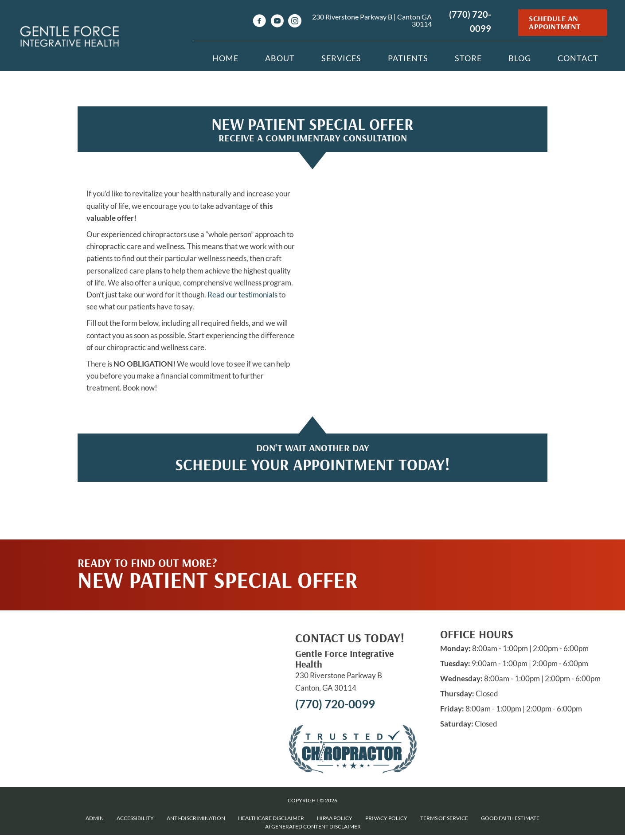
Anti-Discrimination (196, 818)
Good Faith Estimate (510, 818)
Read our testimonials (242, 295)
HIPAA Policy (335, 818)
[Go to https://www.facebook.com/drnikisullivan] (259, 22)
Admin (95, 818)
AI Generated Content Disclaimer (313, 826)
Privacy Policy (386, 818)
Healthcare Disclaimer (271, 818)
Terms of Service (444, 818)
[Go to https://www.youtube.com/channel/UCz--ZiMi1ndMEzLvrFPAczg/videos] (277, 22)
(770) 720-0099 (335, 704)
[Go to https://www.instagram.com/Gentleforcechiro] (295, 22)
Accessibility (135, 818)
